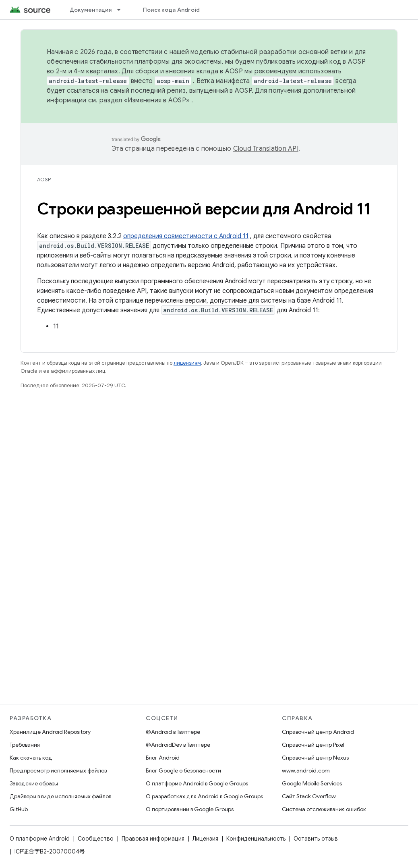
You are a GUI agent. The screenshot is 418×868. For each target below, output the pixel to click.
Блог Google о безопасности (183, 770)
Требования (25, 745)
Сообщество (96, 839)
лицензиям (187, 363)
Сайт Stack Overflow (309, 796)
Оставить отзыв (316, 839)
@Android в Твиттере (173, 732)
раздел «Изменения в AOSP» (145, 100)
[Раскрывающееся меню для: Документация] (122, 10)
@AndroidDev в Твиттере (178, 745)
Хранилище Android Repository (50, 732)
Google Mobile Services (312, 783)
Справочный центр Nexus (315, 758)
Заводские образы (34, 783)
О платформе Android (40, 839)
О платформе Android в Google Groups (197, 783)
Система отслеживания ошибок (324, 809)
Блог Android (163, 758)
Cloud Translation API (266, 149)
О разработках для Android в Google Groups (204, 796)
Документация (91, 10)
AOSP (44, 180)
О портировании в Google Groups (190, 809)
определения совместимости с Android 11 (186, 236)
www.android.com (306, 770)
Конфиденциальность (256, 839)
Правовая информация (153, 839)
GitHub (19, 809)
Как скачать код (31, 758)
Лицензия (205, 839)
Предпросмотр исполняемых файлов (58, 770)
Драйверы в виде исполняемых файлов (60, 796)
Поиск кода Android (172, 10)
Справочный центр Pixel (313, 745)
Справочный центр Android (318, 732)
